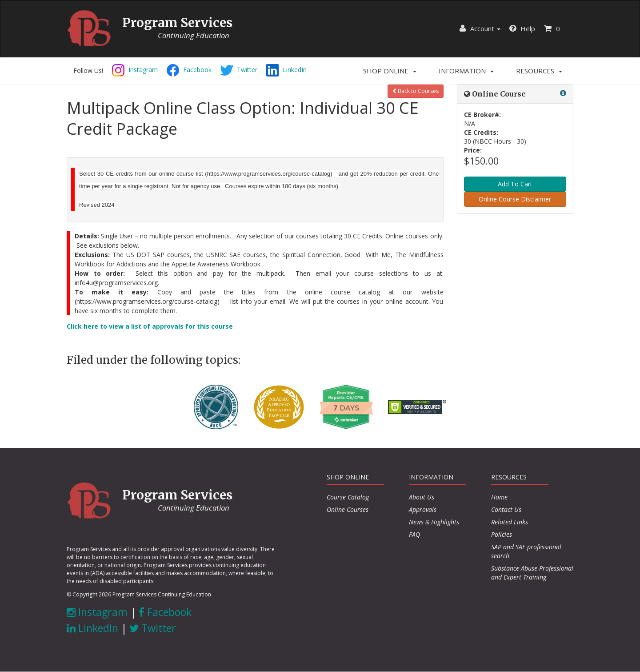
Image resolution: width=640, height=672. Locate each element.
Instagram (97, 612)
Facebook (165, 612)
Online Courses (348, 509)
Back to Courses (416, 91)
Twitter (153, 628)
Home (499, 497)
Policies (502, 534)
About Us (422, 497)
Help (522, 28)
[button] (390, 71)
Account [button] (480, 28)
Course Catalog (348, 497)
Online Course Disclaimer (515, 199)
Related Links (510, 522)
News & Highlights (434, 522)
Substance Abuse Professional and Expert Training (532, 573)
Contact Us (506, 509)
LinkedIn (92, 628)
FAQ (414, 534)
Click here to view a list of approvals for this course (150, 326)
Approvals (423, 509)
